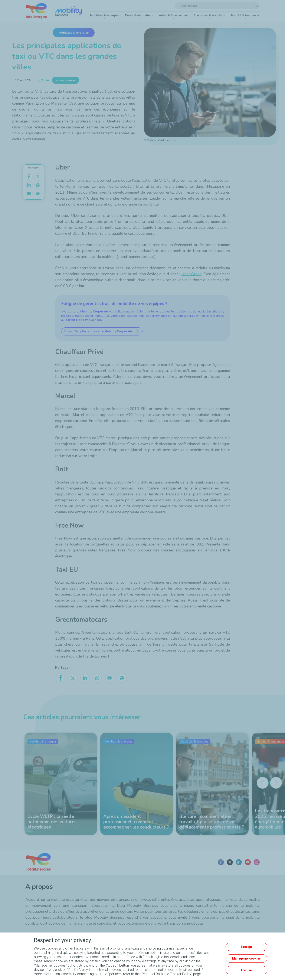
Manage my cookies (246, 958)
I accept (246, 947)
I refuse (246, 970)
